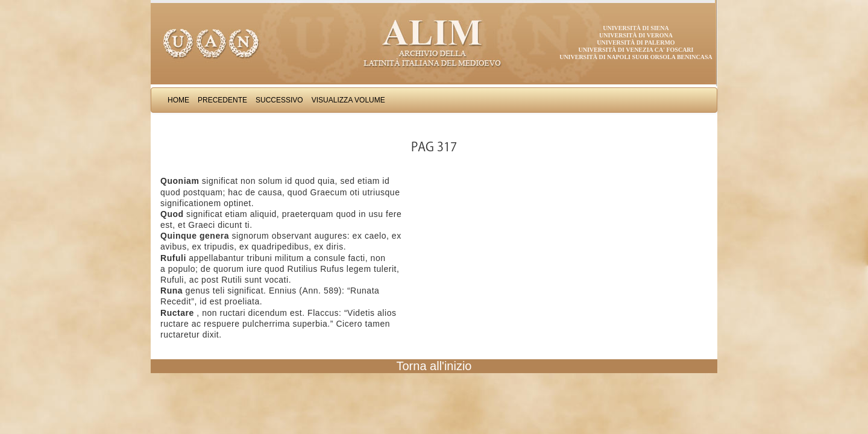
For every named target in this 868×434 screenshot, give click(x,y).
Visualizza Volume (348, 100)
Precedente (222, 100)
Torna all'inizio (434, 366)
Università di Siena (636, 28)
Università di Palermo (636, 42)
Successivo (279, 100)
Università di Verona (636, 35)
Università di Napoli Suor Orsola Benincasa (636, 57)
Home (178, 100)
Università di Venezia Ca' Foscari (636, 50)
